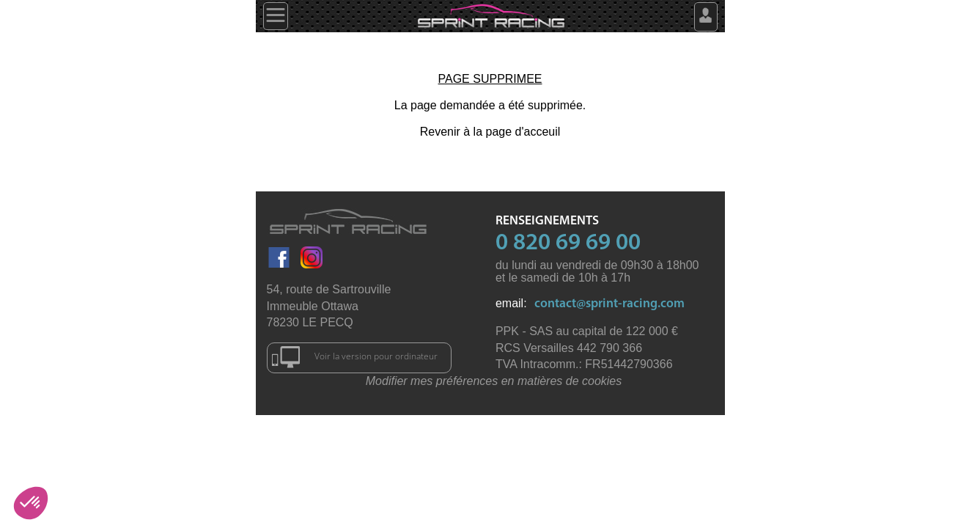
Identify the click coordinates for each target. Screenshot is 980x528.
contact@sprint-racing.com (609, 304)
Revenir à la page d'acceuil (490, 132)
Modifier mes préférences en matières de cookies (494, 381)
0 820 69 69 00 (568, 243)
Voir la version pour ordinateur (355, 357)
